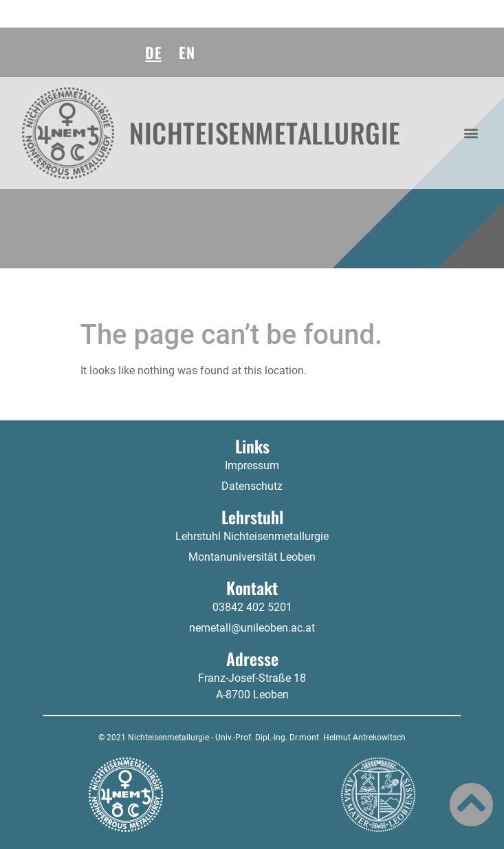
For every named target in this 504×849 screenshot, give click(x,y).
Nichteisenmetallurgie (265, 132)
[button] (471, 133)
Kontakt (252, 588)
